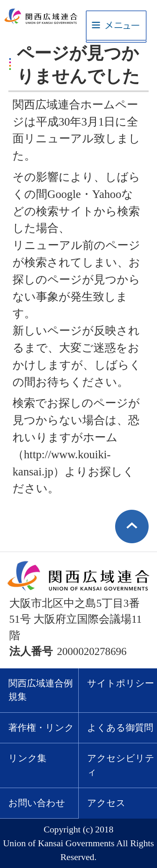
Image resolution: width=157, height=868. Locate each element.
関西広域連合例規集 (41, 690)
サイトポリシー (121, 683)
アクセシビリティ (121, 765)
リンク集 (27, 758)
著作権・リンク (41, 728)
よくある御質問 (120, 728)
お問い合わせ (37, 803)
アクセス (106, 803)
